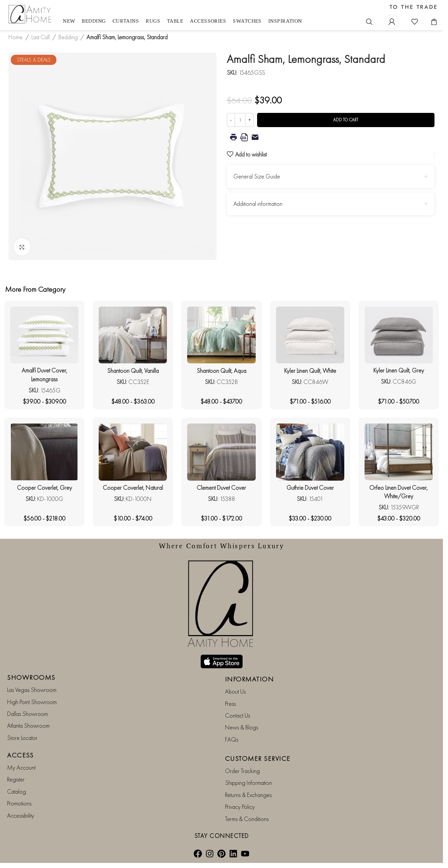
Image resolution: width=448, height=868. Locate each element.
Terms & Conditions (247, 819)
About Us (235, 691)
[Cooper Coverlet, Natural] (133, 452)
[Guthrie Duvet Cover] (310, 452)
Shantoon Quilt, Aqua (221, 371)
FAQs (232, 739)
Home (16, 37)
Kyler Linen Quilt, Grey (399, 370)
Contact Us (238, 715)
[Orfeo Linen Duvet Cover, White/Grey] (399, 452)
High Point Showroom (32, 702)
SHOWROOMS (31, 677)
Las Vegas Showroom (32, 690)
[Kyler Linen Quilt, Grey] (399, 335)
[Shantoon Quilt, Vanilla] (133, 335)
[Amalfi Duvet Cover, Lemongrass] (44, 335)
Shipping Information (248, 783)
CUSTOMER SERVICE (258, 758)
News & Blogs (242, 727)
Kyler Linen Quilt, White (310, 371)
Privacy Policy (240, 807)
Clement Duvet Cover (221, 488)
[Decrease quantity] (231, 120)
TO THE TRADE (414, 7)
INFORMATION (250, 679)
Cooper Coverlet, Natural (133, 488)
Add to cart (346, 120)
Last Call (41, 37)
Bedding (68, 37)
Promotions (19, 803)
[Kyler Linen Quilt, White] (310, 335)
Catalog (17, 791)
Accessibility (21, 815)
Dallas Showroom (28, 714)
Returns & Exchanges (248, 795)
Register (16, 779)
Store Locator (22, 738)
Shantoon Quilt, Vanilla (133, 371)
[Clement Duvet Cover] (221, 452)
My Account (21, 767)
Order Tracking (242, 771)
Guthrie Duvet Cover (310, 488)
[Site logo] (31, 14)
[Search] (369, 22)
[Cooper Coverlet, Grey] (44, 452)
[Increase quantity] (250, 120)
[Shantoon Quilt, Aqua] (221, 335)
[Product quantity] (240, 120)
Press (230, 704)
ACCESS (20, 755)
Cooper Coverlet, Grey (44, 488)
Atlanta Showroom (28, 726)
